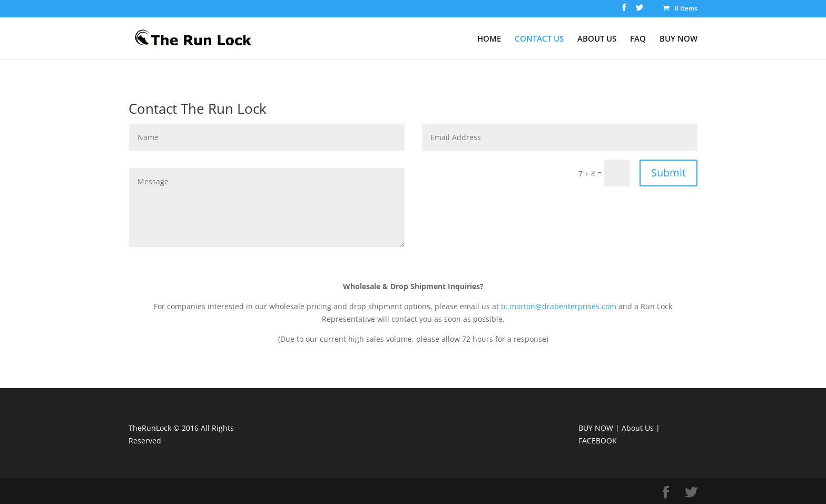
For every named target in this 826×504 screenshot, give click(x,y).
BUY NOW (678, 39)
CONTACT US (539, 39)
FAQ (638, 39)
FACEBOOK (598, 441)
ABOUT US (597, 39)
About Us (638, 428)
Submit (668, 172)
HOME (489, 39)
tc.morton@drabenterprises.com (559, 306)
